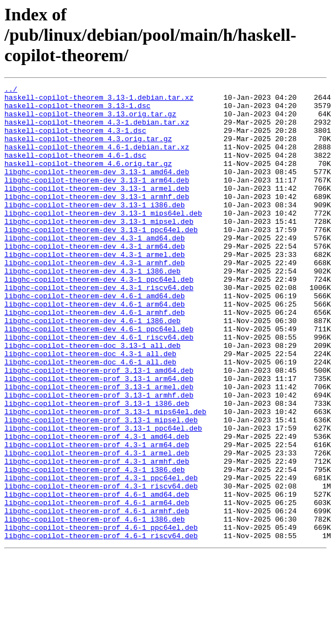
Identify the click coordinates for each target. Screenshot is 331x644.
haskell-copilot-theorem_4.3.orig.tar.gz (88, 150)
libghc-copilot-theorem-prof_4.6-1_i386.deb (95, 607)
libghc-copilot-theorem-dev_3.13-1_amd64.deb (97, 190)
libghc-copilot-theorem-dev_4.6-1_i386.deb (93, 368)
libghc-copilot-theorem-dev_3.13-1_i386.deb (95, 229)
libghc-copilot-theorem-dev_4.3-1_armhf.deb (95, 299)
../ (11, 90)
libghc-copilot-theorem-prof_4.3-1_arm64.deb (97, 517)
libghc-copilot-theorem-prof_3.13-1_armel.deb (99, 448)
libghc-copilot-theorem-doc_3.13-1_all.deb (93, 398)
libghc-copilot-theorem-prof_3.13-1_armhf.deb (99, 458)
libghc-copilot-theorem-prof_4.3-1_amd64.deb (97, 507)
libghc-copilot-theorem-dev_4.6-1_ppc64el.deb (99, 378)
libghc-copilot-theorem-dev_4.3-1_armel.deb (95, 289)
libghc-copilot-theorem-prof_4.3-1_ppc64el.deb (101, 557)
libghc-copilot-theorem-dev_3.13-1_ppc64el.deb (101, 259)
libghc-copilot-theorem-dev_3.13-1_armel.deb (97, 210)
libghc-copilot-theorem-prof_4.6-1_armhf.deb (97, 597)
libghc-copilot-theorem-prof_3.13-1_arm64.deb (99, 438)
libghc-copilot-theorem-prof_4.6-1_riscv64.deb (101, 626)
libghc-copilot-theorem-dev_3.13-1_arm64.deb (97, 200)
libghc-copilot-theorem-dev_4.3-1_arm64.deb (95, 279)
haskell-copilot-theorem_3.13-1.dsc (77, 110)
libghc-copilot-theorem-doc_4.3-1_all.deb (90, 408)
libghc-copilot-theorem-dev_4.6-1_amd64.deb (95, 339)
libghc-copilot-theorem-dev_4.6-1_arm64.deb (95, 348)
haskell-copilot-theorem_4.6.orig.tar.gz (88, 180)
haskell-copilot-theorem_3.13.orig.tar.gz (90, 120)
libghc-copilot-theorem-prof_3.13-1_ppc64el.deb (103, 497)
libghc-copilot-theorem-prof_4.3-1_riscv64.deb (101, 567)
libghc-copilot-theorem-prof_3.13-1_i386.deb (97, 468)
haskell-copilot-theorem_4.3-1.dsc (75, 140)
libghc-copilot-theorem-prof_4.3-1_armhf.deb (97, 537)
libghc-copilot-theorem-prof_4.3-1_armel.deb (97, 527)
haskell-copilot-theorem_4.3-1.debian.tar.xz (97, 130)
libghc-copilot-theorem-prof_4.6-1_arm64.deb (97, 587)
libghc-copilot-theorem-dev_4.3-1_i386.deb (93, 309)
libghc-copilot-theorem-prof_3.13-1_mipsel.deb (101, 487)
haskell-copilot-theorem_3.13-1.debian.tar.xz (99, 100)
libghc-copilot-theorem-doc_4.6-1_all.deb (90, 418)
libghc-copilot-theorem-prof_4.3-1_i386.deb (95, 547)
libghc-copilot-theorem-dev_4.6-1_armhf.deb (95, 358)
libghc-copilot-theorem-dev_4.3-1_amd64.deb (95, 269)
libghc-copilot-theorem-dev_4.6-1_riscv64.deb (99, 388)
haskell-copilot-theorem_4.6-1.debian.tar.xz (97, 160)
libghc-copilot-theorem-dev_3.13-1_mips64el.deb (103, 239)
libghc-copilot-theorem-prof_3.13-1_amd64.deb (99, 428)
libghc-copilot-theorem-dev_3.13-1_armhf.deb (97, 219)
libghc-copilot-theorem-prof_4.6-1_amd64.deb (97, 577)
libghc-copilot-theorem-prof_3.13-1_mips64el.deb (105, 477)
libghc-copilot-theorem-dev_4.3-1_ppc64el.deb (99, 319)
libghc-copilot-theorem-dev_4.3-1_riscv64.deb (99, 329)
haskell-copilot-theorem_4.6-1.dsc (75, 170)
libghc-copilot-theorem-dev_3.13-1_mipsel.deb (99, 249)
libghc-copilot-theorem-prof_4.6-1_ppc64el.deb (101, 616)
